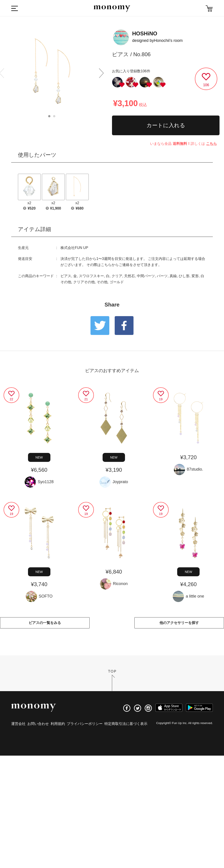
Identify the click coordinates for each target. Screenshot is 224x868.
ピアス (66, 276)
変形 (195, 276)
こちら (211, 144)
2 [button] (54, 116)
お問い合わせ (38, 724)
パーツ (162, 276)
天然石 (129, 276)
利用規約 (58, 724)
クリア (117, 276)
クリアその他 (84, 282)
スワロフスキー (91, 276)
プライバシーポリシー (85, 724)
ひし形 (184, 276)
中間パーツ (146, 276)
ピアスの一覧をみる (45, 623)
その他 (102, 282)
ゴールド (117, 282)
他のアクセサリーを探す (179, 623)
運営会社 (18, 724)
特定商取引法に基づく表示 (126, 724)
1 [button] (49, 116)
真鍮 (173, 276)
